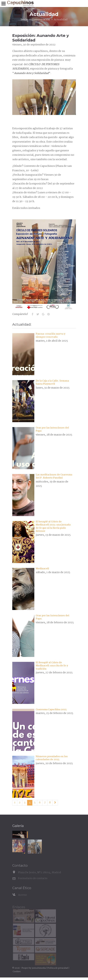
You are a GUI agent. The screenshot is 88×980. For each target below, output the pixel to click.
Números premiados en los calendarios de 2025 (52, 758)
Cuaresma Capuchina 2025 (51, 710)
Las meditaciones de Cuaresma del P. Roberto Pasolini (54, 476)
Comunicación (41, 20)
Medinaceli (42, 569)
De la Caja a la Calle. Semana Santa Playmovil (52, 382)
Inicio (24, 20)
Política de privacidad (58, 968)
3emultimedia (39, 968)
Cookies (17, 972)
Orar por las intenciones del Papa (52, 429)
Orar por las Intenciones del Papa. (52, 617)
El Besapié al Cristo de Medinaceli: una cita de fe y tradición (52, 666)
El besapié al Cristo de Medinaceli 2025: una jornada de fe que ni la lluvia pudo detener (53, 526)
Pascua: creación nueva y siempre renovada (50, 335)
